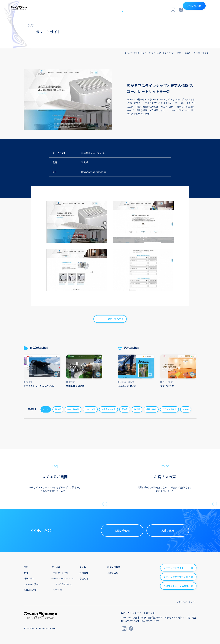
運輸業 (125, 409)
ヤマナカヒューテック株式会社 (40, 386)
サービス (111, 10)
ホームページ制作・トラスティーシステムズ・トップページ (149, 53)
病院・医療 (151, 409)
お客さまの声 (30, 590)
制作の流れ (129, 10)
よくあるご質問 (31, 584)
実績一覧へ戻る (115, 319)
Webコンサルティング (64, 578)
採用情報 (145, 10)
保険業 (137, 409)
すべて (46, 409)
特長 (89, 10)
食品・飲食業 (73, 409)
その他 (186, 409)
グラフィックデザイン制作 (177, 577)
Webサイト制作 (61, 573)
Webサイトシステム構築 (176, 586)
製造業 (29, 382)
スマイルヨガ (167, 386)
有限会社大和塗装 (75, 386)
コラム (83, 567)
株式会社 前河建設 (127, 386)
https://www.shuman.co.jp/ (94, 172)
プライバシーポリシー (187, 602)
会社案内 (159, 10)
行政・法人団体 (169, 409)
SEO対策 (58, 590)
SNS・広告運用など (63, 584)
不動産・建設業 (127, 382)
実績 (99, 10)
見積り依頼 (168, 531)
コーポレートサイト (174, 568)
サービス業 (168, 382)
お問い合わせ (199, 10)
